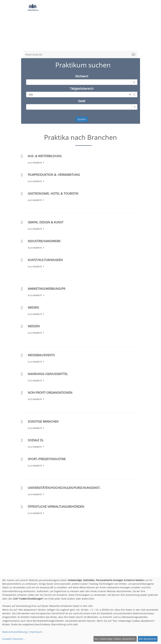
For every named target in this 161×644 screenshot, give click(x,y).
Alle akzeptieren (148, 639)
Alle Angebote (35, 163)
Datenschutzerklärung (15, 632)
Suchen (82, 119)
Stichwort (82, 76)
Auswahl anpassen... (14, 639)
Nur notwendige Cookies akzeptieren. (115, 639)
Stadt (82, 101)
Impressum (36, 632)
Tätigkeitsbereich (82, 89)
